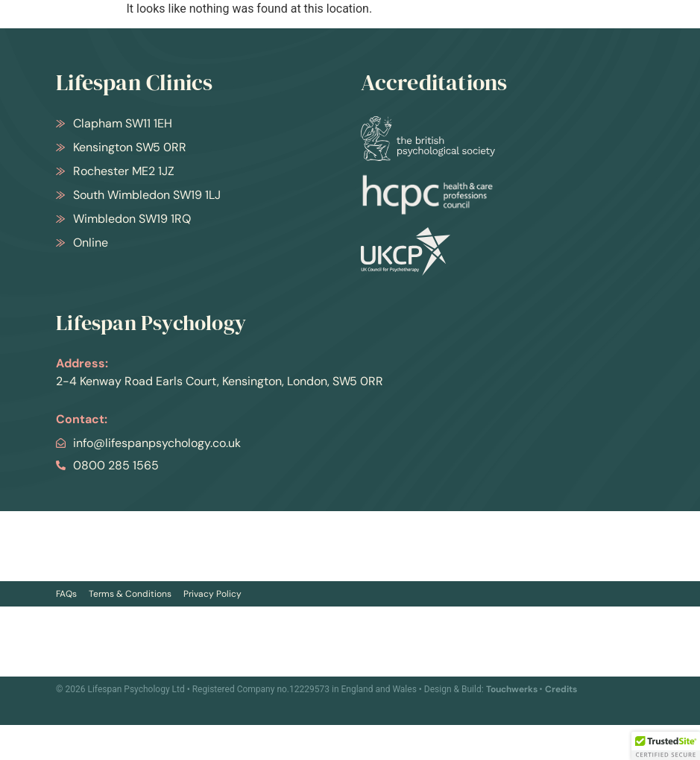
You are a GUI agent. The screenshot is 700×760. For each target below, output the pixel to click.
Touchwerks (512, 689)
